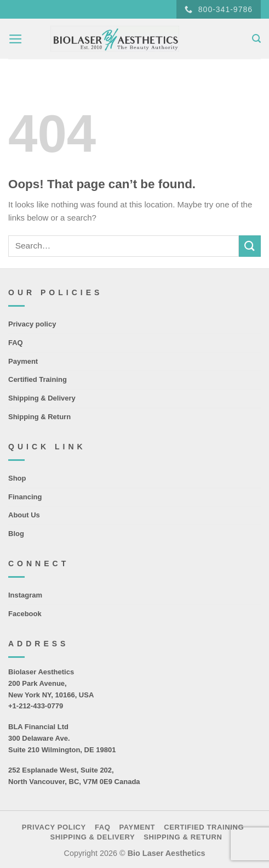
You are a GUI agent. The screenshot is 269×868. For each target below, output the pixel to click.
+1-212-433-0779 (36, 706)
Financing (25, 497)
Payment (23, 361)
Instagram (25, 595)
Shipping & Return (39, 417)
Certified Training (38, 379)
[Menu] (16, 39)
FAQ (16, 343)
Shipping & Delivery (42, 398)
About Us (24, 515)
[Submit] (250, 246)
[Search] (256, 39)
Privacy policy (32, 324)
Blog (16, 534)
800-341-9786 (219, 10)
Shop (17, 478)
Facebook (25, 614)
